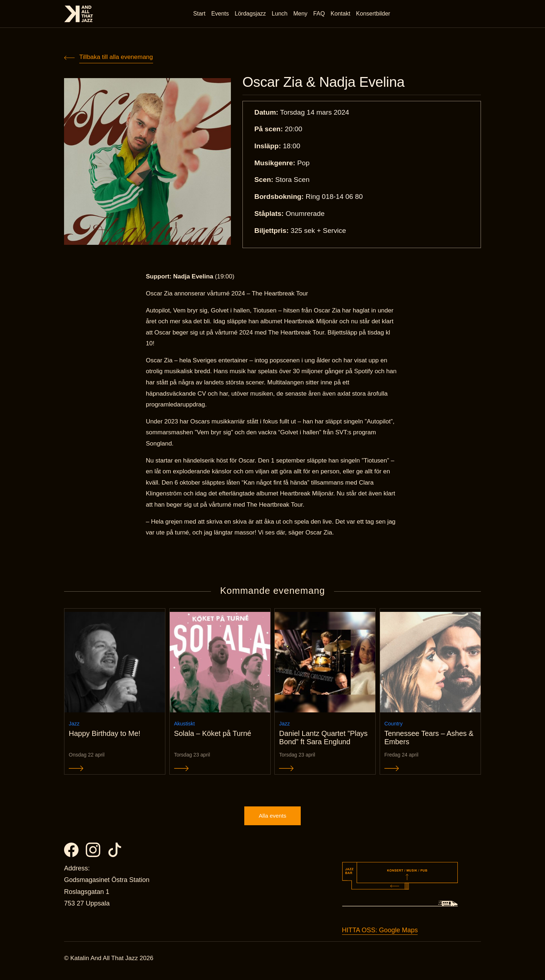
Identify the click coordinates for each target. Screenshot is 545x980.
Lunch (280, 14)
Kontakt (341, 14)
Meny (301, 14)
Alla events (272, 821)
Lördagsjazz (251, 14)
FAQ (320, 14)
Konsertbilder (374, 14)
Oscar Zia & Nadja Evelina (329, 82)
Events (221, 14)
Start (200, 14)
